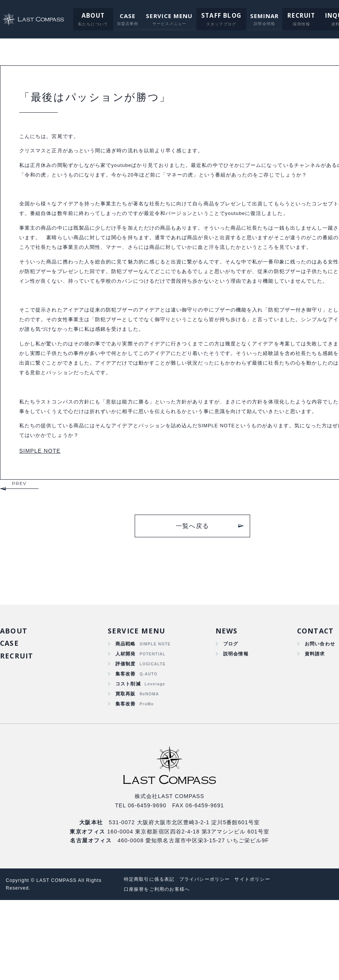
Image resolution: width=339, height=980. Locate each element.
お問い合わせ (318, 716)
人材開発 (125, 727)
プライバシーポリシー (214, 959)
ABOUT (88, 16)
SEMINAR (256, 16)
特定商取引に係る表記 (153, 959)
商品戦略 (125, 716)
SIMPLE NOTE (40, 522)
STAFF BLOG (214, 16)
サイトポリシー (266, 959)
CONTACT (313, 702)
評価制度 (125, 738)
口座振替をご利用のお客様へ (161, 969)
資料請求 (312, 727)
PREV (19, 554)
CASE (122, 16)
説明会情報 (234, 727)
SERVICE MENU (163, 16)
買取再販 (125, 772)
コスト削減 (128, 760)
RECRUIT (292, 16)
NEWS (224, 702)
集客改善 (125, 749)
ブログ (228, 716)
